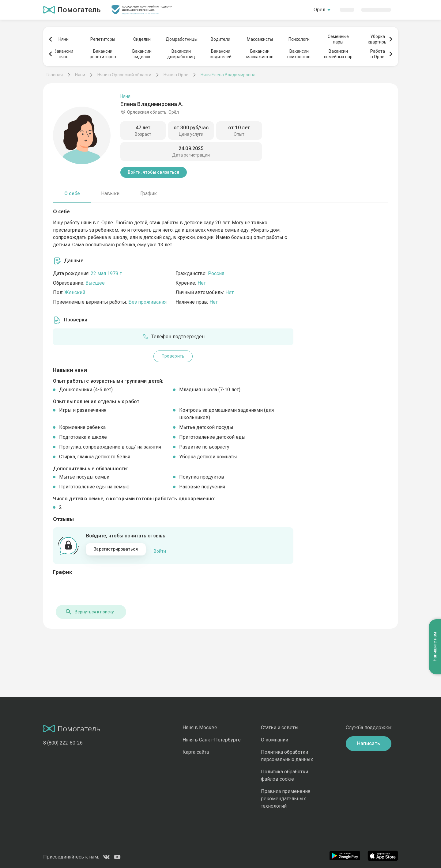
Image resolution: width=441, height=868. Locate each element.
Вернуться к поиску (87, 608)
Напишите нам (435, 493)
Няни (64, 39)
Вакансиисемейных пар (338, 54)
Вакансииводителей (221, 54)
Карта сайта (196, 748)
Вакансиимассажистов (260, 54)
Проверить (173, 356)
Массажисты (260, 39)
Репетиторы (103, 39)
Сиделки (142, 39)
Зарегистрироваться (116, 549)
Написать (369, 740)
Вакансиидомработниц (181, 54)
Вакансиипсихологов (299, 54)
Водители (221, 39)
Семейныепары (338, 39)
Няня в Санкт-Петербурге (212, 736)
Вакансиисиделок (142, 54)
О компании (275, 736)
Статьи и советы (280, 724)
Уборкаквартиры (377, 39)
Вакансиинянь (64, 54)
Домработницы (181, 39)
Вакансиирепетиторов (103, 54)
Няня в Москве (200, 724)
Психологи (299, 39)
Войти (160, 549)
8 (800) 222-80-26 (63, 739)
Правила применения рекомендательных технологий (286, 795)
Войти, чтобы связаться (154, 172)
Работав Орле (378, 54)
